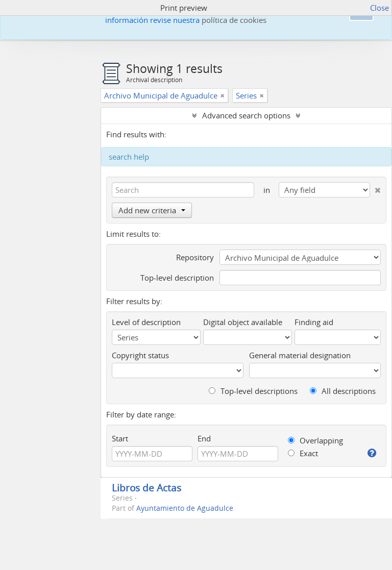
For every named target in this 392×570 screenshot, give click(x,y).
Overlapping (315, 440)
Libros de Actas (146, 488)
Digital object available (243, 322)
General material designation (300, 355)
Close (379, 8)
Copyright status (140, 355)
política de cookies (234, 20)
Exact (303, 453)
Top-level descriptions (253, 391)
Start (120, 438)
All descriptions (343, 391)
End (204, 438)
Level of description (146, 322)
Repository (195, 257)
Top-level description (177, 278)
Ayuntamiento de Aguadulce (185, 508)
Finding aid (314, 322)
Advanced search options (246, 115)
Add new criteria (152, 210)
